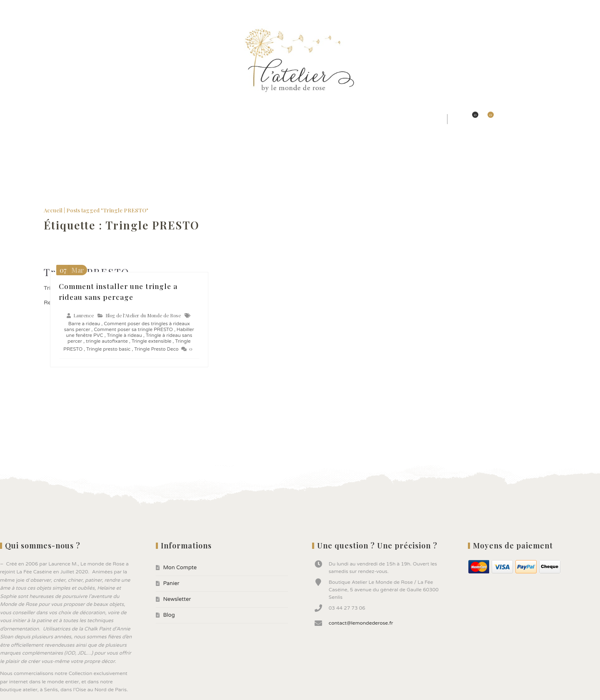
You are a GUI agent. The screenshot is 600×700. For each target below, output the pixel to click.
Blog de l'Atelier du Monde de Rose (143, 315)
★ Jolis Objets (252, 119)
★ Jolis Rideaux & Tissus (177, 119)
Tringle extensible (152, 341)
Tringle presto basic (108, 349)
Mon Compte (18, 8)
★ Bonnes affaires (412, 119)
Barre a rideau (84, 324)
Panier (48, 8)
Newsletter (77, 8)
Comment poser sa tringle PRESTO (133, 329)
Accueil (53, 210)
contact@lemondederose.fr (361, 623)
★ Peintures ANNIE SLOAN (329, 119)
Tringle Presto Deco (156, 349)
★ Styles (112, 119)
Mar (71, 270)
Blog (104, 8)
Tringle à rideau (125, 335)
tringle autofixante (107, 341)
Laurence (84, 315)
